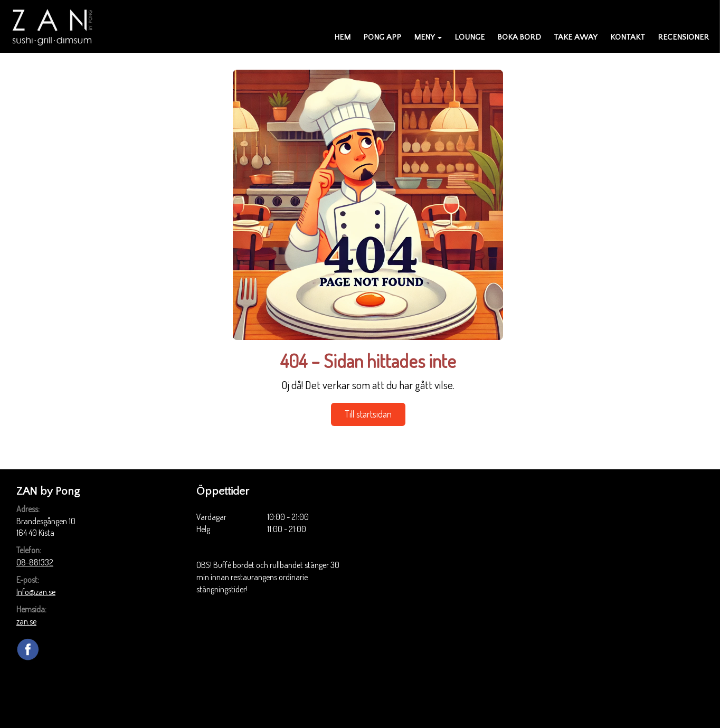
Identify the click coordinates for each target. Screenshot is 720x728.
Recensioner (683, 37)
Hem (342, 37)
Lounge (470, 37)
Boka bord (519, 37)
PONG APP (382, 37)
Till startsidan (368, 414)
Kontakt (628, 37)
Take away (576, 37)
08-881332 (35, 562)
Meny (428, 37)
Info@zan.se (36, 592)
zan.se (26, 621)
